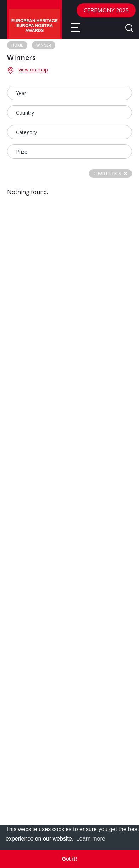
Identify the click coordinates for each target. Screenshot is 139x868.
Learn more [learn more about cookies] (91, 839)
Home (17, 45)
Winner (44, 45)
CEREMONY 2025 (106, 10)
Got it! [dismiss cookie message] (69, 859)
